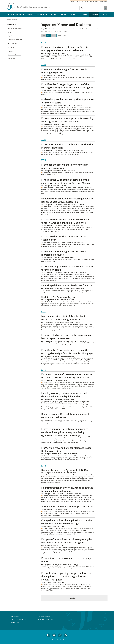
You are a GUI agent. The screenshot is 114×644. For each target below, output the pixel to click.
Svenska (73, 1)
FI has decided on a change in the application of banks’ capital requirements (67, 337)
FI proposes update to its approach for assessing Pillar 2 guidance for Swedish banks (67, 120)
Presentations (12, 59)
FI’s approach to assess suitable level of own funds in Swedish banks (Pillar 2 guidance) (65, 221)
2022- (65, 35)
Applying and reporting (100, 1)
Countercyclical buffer (58, 242)
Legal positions (12, 43)
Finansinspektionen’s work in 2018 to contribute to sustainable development (67, 489)
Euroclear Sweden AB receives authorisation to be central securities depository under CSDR (67, 376)
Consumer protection (16, 15)
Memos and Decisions (14, 55)
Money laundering (70, 435)
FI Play (10, 32)
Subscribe (80, 1)
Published (94, 15)
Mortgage (53, 53)
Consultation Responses (15, 40)
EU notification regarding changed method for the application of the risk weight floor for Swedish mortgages (66, 576)
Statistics (10, 51)
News (63, 53)
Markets (84, 15)
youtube (54, 638)
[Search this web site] (92, 8)
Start (8, 19)
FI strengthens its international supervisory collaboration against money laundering (65, 431)
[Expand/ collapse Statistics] (34, 51)
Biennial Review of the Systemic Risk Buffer (65, 470)
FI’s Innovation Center (19, 620)
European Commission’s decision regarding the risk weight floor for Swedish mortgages (67, 541)
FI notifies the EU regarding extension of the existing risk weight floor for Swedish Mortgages (67, 181)
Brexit (52, 300)
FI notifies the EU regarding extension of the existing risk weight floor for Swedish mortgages (67, 86)
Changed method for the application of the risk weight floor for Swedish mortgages (67, 522)
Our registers (88, 1)
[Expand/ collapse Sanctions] (34, 47)
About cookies (61, 640)
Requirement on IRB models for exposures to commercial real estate (66, 416)
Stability (31, 15)
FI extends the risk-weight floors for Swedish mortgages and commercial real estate (65, 49)
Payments (64, 15)
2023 (59, 35)
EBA (59, 53)
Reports (10, 36)
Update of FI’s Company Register (59, 297)
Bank (63, 124)
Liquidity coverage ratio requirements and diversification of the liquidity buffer (64, 395)
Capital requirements (76, 105)
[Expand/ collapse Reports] (34, 36)
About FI (104, 15)
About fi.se (14, 623)
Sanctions (11, 47)
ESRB (51, 90)
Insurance (74, 15)
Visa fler (73, 598)
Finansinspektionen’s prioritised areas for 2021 (67, 285)
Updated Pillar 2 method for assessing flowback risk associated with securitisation (67, 200)
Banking (54, 15)
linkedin (48, 638)
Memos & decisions (68, 90)
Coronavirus (54, 288)
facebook (60, 638)
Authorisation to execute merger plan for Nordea (68, 507)
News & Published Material (16, 28)
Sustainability (43, 15)
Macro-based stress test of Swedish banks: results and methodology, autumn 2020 (64, 318)
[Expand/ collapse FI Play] (34, 32)
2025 (49, 35)
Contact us (15, 617)
